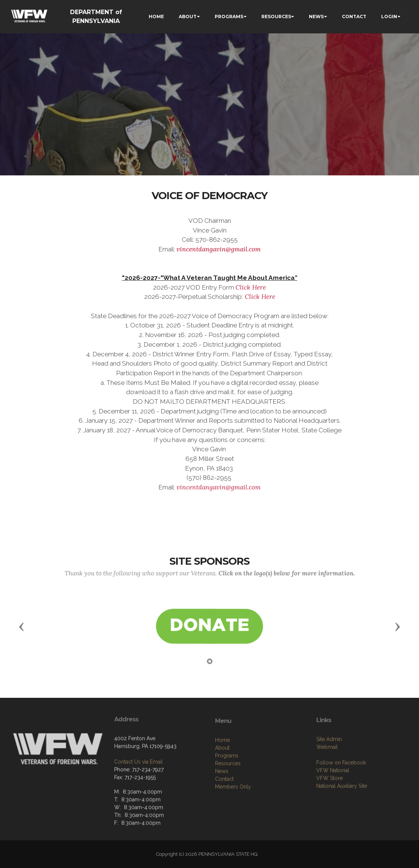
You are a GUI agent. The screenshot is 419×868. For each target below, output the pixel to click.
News (222, 802)
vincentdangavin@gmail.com (219, 249)
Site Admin (329, 767)
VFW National (333, 798)
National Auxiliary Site (342, 814)
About (222, 779)
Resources (228, 794)
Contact (224, 810)
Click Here (251, 287)
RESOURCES (276, 16)
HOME (156, 16)
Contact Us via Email (138, 787)
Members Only (233, 818)
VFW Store (329, 806)
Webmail (327, 775)
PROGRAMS (229, 16)
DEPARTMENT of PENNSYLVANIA (96, 16)
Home (222, 771)
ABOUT (188, 16)
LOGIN (389, 16)
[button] (22, 626)
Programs (227, 786)
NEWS (316, 16)
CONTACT (354, 16)
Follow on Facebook (341, 791)
